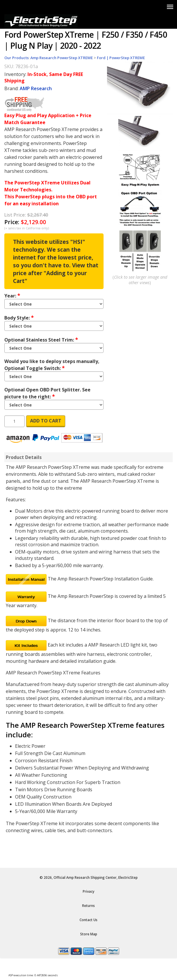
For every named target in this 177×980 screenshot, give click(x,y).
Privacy (89, 891)
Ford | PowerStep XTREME (121, 58)
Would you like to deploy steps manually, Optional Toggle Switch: (52, 365)
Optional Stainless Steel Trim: (41, 340)
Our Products (16, 58)
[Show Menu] (170, 7)
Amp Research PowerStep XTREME (62, 58)
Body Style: (19, 317)
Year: (12, 295)
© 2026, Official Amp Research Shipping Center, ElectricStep (89, 878)
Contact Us (89, 920)
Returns (89, 906)
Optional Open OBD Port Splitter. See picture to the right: (47, 393)
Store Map (89, 934)
